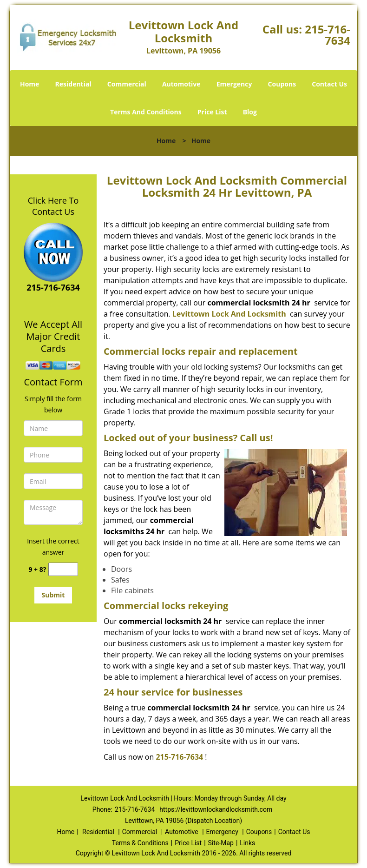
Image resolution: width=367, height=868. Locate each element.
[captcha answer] (63, 569)
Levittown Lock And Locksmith (229, 314)
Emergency (234, 84)
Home (29, 84)
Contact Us (329, 84)
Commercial (127, 84)
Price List (212, 112)
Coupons (282, 84)
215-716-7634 (328, 35)
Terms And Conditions (146, 112)
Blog (250, 112)
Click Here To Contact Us (53, 206)
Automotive (181, 84)
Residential (73, 84)
